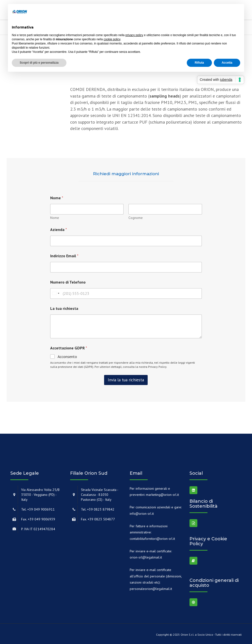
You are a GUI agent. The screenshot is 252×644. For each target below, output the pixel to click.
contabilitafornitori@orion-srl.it (152, 539)
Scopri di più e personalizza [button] (39, 63)
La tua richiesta (64, 308)
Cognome (136, 218)
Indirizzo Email (64, 256)
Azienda (59, 230)
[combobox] (56, 293)
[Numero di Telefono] (126, 293)
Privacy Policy (157, 367)
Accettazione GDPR (69, 348)
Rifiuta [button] (199, 63)
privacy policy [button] (134, 35)
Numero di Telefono (68, 282)
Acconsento (67, 357)
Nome (55, 218)
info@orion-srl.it (142, 514)
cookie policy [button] (112, 39)
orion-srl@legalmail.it (146, 557)
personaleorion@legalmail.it (151, 589)
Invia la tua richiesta (126, 380)
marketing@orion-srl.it (162, 495)
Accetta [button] (227, 63)
